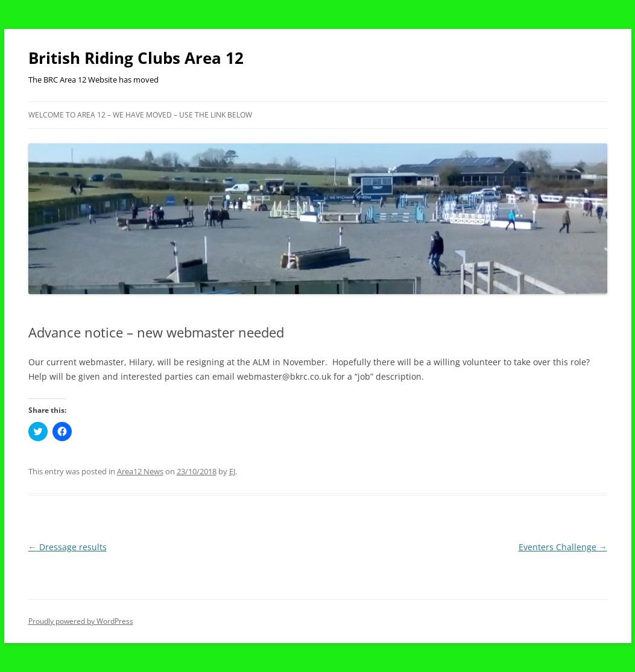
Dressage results (68, 547)
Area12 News (140, 471)
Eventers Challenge (563, 547)
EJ (232, 471)
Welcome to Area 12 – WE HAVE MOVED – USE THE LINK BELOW (140, 115)
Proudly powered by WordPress (81, 621)
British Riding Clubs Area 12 (136, 58)
